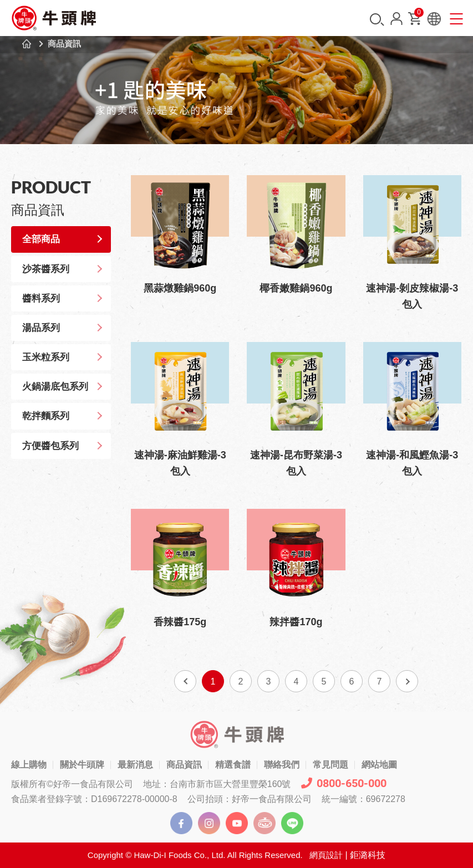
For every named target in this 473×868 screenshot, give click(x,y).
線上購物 (29, 765)
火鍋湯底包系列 (56, 387)
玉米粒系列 (47, 357)
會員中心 (396, 19)
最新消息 (135, 765)
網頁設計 (326, 855)
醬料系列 (42, 298)
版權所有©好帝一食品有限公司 (72, 784)
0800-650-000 (344, 783)
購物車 (418, 15)
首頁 (27, 44)
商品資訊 (64, 44)
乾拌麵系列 (47, 416)
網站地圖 (379, 765)
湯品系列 (42, 328)
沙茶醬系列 (47, 269)
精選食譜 (233, 765)
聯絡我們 (282, 765)
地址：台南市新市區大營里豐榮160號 (217, 784)
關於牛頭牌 (82, 765)
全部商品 (42, 239)
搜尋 (377, 20)
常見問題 (330, 765)
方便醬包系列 (52, 446)
